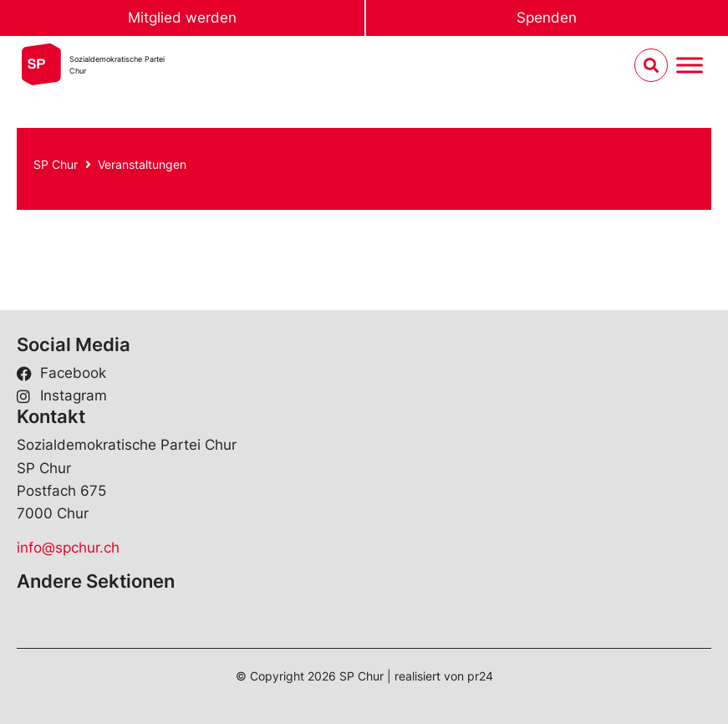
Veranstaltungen (142, 164)
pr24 (480, 676)
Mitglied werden (182, 18)
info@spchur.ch (68, 548)
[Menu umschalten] (690, 66)
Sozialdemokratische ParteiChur (117, 65)
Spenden (547, 18)
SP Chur (56, 164)
